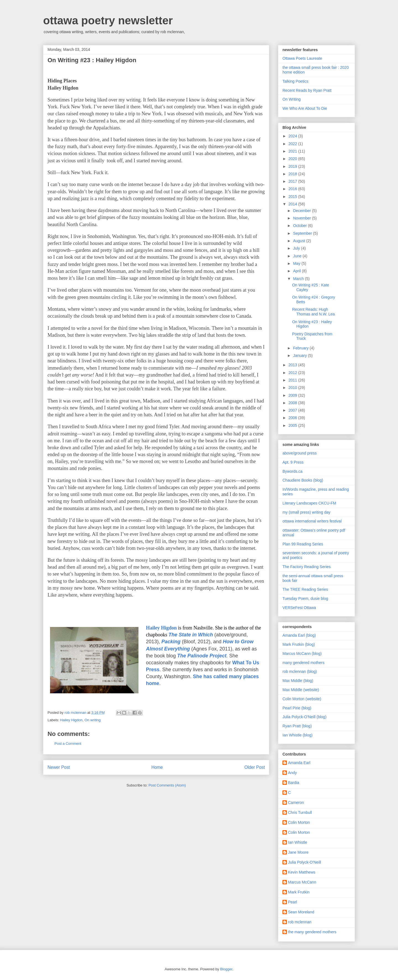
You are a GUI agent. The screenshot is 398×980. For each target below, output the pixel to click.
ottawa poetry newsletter (108, 20)
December (302, 211)
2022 (293, 144)
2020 (293, 159)
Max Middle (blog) (298, 681)
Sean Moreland (301, 912)
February (301, 348)
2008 (293, 403)
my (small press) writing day (306, 512)
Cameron (296, 803)
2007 (293, 410)
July (297, 248)
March (299, 279)
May (297, 263)
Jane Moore (298, 852)
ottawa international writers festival (312, 521)
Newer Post (59, 767)
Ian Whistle (298, 842)
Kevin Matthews (302, 872)
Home (157, 767)
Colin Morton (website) (302, 699)
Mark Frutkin (299, 892)
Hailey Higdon (71, 720)
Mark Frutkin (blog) (299, 644)
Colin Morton (299, 822)
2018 (293, 174)
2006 (293, 418)
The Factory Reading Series (307, 567)
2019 (293, 166)
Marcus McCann (302, 882)
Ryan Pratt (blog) (297, 726)
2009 (293, 395)
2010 (293, 388)
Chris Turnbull (300, 812)
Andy (292, 773)
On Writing (292, 99)
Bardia (294, 783)
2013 (293, 365)
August (299, 241)
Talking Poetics (295, 81)
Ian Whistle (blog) (298, 735)
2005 (293, 425)
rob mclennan (300, 922)
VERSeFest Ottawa (299, 608)
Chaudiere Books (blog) (303, 480)
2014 (293, 204)
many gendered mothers (303, 663)
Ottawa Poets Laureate (302, 58)
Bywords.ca (292, 471)
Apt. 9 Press (293, 462)
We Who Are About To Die (305, 108)
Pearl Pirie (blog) (297, 708)
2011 (293, 380)
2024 (293, 136)
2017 (293, 181)
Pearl (293, 902)
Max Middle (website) (301, 690)
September (303, 233)
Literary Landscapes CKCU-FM (309, 503)
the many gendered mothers (312, 932)
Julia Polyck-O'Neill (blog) (304, 717)
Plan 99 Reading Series (303, 544)
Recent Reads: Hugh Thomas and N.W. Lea (313, 312)
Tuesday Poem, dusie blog (305, 599)
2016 (293, 189)
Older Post (255, 767)
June (298, 256)
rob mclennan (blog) (300, 671)
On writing (93, 720)
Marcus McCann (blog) (302, 654)
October (300, 226)
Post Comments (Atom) (167, 785)
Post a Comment (68, 744)
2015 (293, 197)
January (300, 356)
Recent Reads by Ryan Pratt (307, 90)
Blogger (226, 969)
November (302, 218)
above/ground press (300, 453)
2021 (293, 151)
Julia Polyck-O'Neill (304, 862)
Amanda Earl (299, 763)
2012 (293, 373)
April (297, 271)
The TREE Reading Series (305, 589)
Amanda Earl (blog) (299, 635)
